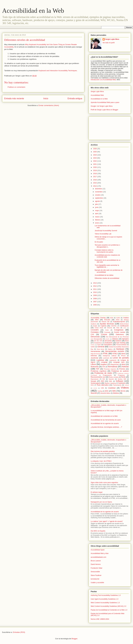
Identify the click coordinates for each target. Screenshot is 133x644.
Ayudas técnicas (107, 324)
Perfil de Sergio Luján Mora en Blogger (104, 110)
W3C (107, 391)
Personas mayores (110, 369)
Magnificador (115, 364)
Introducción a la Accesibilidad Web (103, 80)
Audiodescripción (119, 322)
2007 (95, 302)
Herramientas (95, 351)
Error (127, 341)
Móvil (124, 364)
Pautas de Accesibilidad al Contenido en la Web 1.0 (109, 610)
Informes (94, 356)
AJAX (118, 318)
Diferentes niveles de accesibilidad (107, 278)
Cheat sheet (99, 328)
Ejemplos (125, 339)
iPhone (123, 356)
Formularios (108, 345)
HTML (105, 354)
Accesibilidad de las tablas (104, 275)
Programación (107, 375)
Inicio (46, 98)
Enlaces (118, 341)
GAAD (93, 347)
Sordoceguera (96, 383)
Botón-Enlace (124, 324)
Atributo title (105, 322)
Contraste (107, 332)
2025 (95, 152)
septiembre (99, 198)
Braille (95, 326)
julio (97, 204)
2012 (95, 286)
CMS (125, 328)
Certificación (124, 326)
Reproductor (95, 379)
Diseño (107, 339)
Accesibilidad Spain (98, 550)
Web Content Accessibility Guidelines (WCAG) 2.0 (108, 606)
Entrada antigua (75, 98)
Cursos (104, 334)
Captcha (104, 326)
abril (97, 214)
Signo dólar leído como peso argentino (104, 483)
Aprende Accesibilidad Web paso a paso (105, 102)
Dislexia (115, 339)
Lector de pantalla (121, 358)
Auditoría (94, 324)
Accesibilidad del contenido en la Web (104, 416)
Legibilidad (100, 360)
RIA (104, 379)
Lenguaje (104, 362)
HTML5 (115, 354)
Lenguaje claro (119, 362)
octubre (98, 195)
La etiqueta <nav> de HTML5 (101, 461)
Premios (122, 369)
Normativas (113, 367)
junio (97, 207)
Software (120, 381)
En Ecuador (99, 242)
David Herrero (96, 564)
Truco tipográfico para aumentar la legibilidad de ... (107, 266)
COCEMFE (95, 330)
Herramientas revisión (115, 351)
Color (107, 330)
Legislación (113, 360)
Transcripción (117, 385)
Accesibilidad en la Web (33, 11)
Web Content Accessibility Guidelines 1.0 (105, 603)
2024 (95, 155)
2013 (95, 283)
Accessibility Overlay (98, 318)
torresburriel (95, 579)
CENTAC (114, 326)
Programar (121, 375)
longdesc (104, 364)
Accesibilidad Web (97, 95)
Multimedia (95, 367)
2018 (95, 174)
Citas (118, 328)
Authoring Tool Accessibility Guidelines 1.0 (106, 595)
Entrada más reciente (14, 98)
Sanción (111, 379)
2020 (95, 167)
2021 (95, 164)
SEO (102, 381)
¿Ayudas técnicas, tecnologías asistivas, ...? (106, 427)
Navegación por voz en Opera (101, 502)
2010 (95, 292)
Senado (93, 381)
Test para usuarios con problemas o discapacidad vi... (107, 246)
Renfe (123, 377)
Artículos (107, 320)
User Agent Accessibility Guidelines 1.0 (104, 599)
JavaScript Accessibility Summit (106, 231)
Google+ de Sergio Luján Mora (102, 106)
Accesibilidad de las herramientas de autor (106, 420)
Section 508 (122, 379)
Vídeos (125, 388)
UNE (102, 388)
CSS (92, 335)
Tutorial (127, 385)
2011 (95, 289)
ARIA (97, 320)
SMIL (111, 381)
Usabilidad (112, 388)
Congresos (119, 330)
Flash (99, 345)
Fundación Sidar (96, 568)
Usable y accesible (97, 583)
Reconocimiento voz (98, 377)
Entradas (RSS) (19, 632)
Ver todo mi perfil (109, 43)
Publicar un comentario (16, 87)
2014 (95, 186)
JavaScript (94, 358)
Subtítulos (122, 383)
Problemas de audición (120, 371)
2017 (95, 177)
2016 (95, 180)
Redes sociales (114, 377)
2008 (95, 299)
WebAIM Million (106, 393)
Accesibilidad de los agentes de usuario (105, 423)
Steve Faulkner (96, 575)
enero (97, 223)
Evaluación (109, 343)
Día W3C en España (98, 531)
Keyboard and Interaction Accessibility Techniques (58, 71)
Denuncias (95, 337)
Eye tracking (121, 343)
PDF (98, 369)
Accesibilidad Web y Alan (100, 553)
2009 (95, 295)
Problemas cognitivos (99, 371)
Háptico (110, 349)
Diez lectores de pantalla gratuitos (103, 451)
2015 (95, 183)
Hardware (120, 349)
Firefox (93, 345)
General (101, 347)
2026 (95, 149)
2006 (95, 305)
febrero (98, 220)
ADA (112, 318)
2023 (95, 158)
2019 (95, 171)
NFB (104, 367)
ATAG (118, 320)
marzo (98, 217)
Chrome (110, 328)
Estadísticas (98, 343)
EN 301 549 (98, 341)
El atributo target (97, 492)
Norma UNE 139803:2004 (100, 619)
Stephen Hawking (110, 383)
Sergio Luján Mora (112, 39)
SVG (92, 385)
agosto (98, 201)
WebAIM (94, 393)
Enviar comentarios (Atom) (49, 105)
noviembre (99, 192)
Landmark (106, 358)
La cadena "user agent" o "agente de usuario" (107, 521)
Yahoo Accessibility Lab (103, 234)
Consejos (95, 332)
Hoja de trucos (95, 354)
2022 (95, 161)
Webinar (116, 393)
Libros (93, 364)
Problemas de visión (103, 373)
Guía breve (100, 349)
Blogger (74, 639)
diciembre (99, 189)
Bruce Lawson (96, 561)
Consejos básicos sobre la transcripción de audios (104, 251)
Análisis (126, 318)
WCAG (123, 391)
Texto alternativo (103, 385)
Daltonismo (120, 335)
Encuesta (108, 341)
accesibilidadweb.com (98, 557)
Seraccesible (95, 572)
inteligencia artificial (110, 356)
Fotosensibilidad (121, 345)
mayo (97, 211)
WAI (114, 391)
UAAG (95, 388)
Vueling (100, 391)
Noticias (125, 367)
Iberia (123, 354)
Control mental (119, 332)
